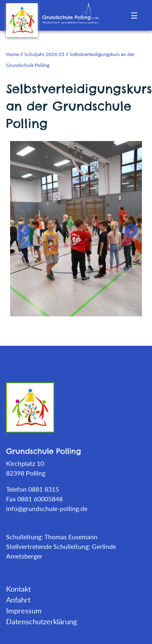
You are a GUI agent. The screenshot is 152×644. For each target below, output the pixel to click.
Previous (21, 228)
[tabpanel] (76, 228)
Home (13, 54)
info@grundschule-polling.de (47, 508)
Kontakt (18, 589)
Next (128, 228)
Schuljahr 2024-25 (44, 54)
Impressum (24, 611)
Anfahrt (18, 600)
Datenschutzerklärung (41, 621)
